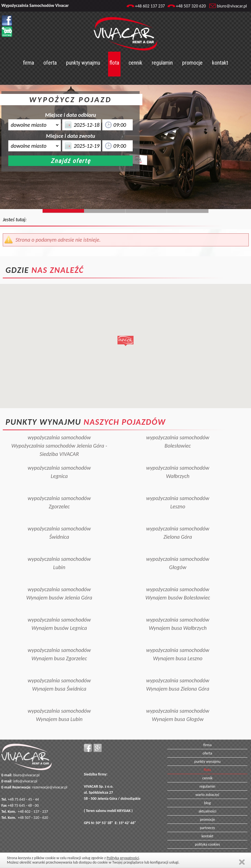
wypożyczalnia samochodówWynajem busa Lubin (59, 707)
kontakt (220, 63)
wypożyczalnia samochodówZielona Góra (178, 525)
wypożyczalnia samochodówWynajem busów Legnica (59, 616)
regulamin (162, 63)
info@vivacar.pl (25, 781)
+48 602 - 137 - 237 (33, 812)
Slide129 (188, 211)
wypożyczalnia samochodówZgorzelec (59, 495)
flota (114, 63)
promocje (192, 63)
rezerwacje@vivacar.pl (50, 787)
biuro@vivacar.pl (232, 6)
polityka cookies (207, 844)
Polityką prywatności (123, 858)
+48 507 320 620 (191, 6)
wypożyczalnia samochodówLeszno (178, 495)
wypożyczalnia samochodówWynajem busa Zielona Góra (178, 677)
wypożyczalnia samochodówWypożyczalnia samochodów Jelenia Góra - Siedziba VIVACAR (59, 438)
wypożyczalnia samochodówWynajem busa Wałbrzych (178, 616)
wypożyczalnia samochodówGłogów (178, 555)
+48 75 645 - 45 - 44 (23, 799)
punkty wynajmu (83, 63)
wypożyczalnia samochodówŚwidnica (59, 525)
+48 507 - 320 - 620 (33, 818)
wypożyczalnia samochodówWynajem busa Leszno (178, 647)
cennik (135, 63)
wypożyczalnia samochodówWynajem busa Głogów (178, 707)
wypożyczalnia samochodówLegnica (59, 464)
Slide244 (105, 211)
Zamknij (242, 862)
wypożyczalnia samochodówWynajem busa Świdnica (59, 677)
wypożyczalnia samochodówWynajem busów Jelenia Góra (59, 586)
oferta (50, 63)
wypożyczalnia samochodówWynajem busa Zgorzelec (59, 647)
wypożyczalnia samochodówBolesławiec (178, 434)
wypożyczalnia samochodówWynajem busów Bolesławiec (178, 586)
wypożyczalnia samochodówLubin (59, 555)
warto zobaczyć (207, 795)
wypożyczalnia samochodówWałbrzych (178, 464)
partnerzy (207, 828)
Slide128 (146, 211)
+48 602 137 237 (150, 6)
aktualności (207, 811)
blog (207, 803)
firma (28, 63)
